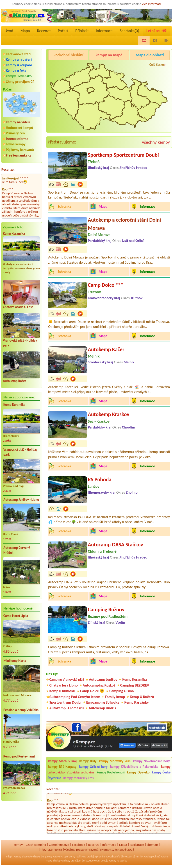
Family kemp (115, 697)
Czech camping (36, 845)
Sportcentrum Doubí (65, 702)
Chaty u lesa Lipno (64, 685)
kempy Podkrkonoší (111, 772)
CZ (144, 40)
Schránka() (130, 31)
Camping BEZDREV (135, 685)
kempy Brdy (88, 761)
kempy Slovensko (19, 76)
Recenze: (8, 169)
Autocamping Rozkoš (99, 685)
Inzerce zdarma (17, 139)
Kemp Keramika (14, 234)
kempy (18, 845)
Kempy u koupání (19, 65)
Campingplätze (59, 845)
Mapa (25, 31)
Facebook (79, 845)
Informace (104, 31)
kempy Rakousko (118, 861)
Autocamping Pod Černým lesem (75, 697)
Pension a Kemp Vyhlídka (21, 710)
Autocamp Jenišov (103, 679)
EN (166, 41)
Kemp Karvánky (137, 702)
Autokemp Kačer (15, 381)
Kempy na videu (18, 122)
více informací (151, 4)
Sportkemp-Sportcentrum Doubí (123, 155)
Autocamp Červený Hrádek (17, 550)
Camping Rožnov (106, 609)
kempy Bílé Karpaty (62, 767)
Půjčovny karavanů (20, 150)
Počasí (63, 31)
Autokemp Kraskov (109, 414)
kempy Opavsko (138, 772)
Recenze (44, 31)
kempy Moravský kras (115, 761)
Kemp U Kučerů (142, 697)
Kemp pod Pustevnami (19, 756)
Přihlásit (82, 31)
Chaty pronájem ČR (20, 82)
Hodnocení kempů (19, 128)
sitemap (152, 845)
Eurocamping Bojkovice (103, 702)
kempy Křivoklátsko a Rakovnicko (134, 767)
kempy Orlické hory (93, 767)
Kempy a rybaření (19, 59)
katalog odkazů (152, 857)
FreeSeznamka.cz (19, 155)
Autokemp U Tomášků (67, 708)
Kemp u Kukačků (62, 691)
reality (79, 857)
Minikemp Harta (15, 661)
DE (155, 41)
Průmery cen (15, 133)
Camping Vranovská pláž (67, 679)
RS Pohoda (100, 479)
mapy (49, 861)
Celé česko (157, 65)
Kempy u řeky (16, 70)
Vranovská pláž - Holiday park (20, 452)
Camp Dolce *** (106, 285)
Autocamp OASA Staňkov (115, 544)
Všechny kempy (156, 142)
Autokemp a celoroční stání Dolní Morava (124, 224)
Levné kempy (16, 144)
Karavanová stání (19, 54)
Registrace (137, 845)
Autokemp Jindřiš (102, 708)
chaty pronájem (73, 861)
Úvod (9, 31)
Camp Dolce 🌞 (92, 691)
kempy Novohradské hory (151, 761)
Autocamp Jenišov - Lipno (21, 500)
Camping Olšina (121, 691)
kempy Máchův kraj (62, 761)
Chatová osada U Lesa (18, 307)
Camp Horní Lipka (16, 616)
